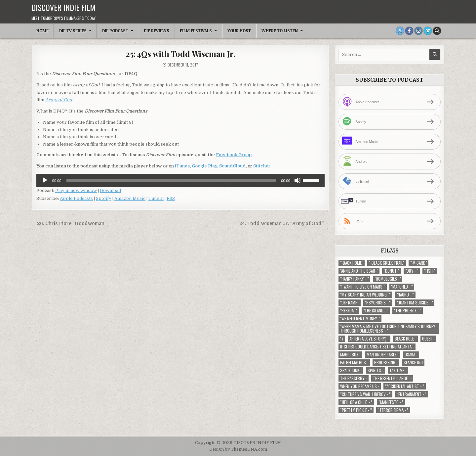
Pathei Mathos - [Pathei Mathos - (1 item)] (354, 363)
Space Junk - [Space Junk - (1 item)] (351, 370)
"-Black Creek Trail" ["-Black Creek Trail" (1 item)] (387, 263)
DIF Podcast (115, 31)
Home (42, 31)
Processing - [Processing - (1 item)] (386, 363)
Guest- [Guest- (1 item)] (428, 339)
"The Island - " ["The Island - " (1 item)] (376, 311)
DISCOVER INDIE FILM (63, 7)
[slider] (171, 180)
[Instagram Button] (418, 31)
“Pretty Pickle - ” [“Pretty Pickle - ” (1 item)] (356, 410)
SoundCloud (232, 166)
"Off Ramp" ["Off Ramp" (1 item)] (350, 303)
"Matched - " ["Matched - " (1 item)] (402, 287)
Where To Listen (280, 31)
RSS (171, 198)
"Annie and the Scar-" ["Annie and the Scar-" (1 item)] (359, 271)
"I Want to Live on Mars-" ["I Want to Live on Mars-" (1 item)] (363, 287)
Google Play (204, 166)
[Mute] (297, 180)
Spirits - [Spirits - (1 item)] (376, 370)
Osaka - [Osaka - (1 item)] (411, 355)
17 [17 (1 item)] (342, 339)
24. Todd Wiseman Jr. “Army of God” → (284, 224)
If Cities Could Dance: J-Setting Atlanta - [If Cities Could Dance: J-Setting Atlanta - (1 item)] (377, 347)
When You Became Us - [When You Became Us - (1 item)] (360, 386)
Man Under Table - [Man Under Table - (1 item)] (383, 355)
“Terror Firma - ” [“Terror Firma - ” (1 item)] (393, 410)
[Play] (45, 180)
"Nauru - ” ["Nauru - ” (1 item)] (405, 295)
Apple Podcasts (76, 198)
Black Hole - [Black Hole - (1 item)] (405, 339)
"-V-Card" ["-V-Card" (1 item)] (418, 263)
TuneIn (156, 198)
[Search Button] (437, 31)
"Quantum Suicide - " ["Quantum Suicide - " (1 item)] (415, 303)
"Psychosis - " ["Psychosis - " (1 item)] (378, 303)
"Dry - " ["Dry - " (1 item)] (412, 271)
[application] (180, 180)
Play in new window (76, 190)
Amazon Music (130, 198)
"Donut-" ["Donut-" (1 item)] (392, 271)
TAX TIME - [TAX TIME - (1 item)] (398, 370)
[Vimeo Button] (428, 31)
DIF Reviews (157, 31)
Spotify (104, 198)
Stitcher (262, 166)
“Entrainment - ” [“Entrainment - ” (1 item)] (412, 394)
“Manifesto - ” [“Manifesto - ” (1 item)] (391, 402)
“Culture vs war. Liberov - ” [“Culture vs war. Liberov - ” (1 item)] (365, 394)
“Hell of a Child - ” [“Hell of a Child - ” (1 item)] (356, 402)
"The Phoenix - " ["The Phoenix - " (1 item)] (408, 311)
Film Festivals (196, 31)
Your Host (239, 31)
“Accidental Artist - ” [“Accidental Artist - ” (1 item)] (405, 386)
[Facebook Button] (409, 31)
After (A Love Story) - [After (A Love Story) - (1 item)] (369, 339)
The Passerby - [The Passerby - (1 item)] (354, 378)
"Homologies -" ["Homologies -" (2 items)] (388, 279)
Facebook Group (234, 155)
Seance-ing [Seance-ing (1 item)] (413, 363)
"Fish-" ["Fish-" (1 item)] (430, 271)
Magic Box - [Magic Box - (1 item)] (350, 355)
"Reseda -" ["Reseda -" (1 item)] (349, 311)
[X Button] (400, 31)
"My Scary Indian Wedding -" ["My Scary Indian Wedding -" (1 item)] (365, 295)
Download (110, 190)
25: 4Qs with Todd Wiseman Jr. (180, 54)
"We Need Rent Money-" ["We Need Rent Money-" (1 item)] (360, 319)
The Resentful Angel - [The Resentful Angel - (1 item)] (392, 378)
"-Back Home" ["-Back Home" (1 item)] (352, 263)
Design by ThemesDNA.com (238, 449)
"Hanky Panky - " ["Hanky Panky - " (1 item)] (354, 279)
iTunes (182, 166)
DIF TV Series (73, 31)
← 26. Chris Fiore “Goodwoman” (69, 224)
